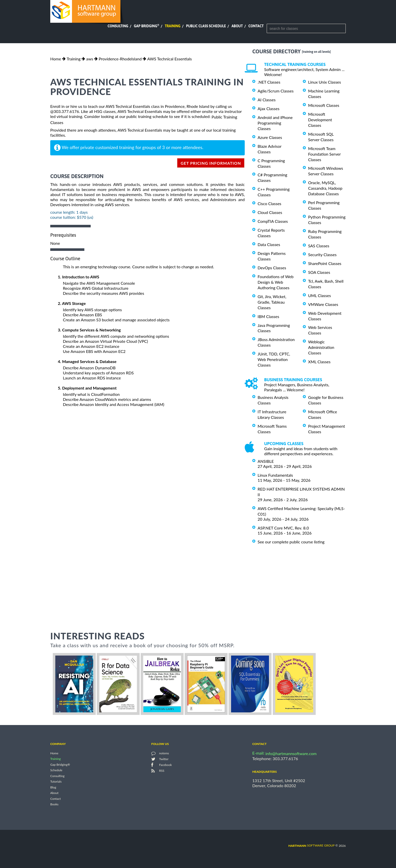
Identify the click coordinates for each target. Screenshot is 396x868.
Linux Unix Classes (325, 82)
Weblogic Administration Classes (321, 347)
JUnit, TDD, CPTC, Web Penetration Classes (274, 359)
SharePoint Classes (325, 263)
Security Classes (322, 255)
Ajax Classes (268, 108)
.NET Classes (269, 82)
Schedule (56, 770)
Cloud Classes (270, 212)
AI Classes (267, 100)
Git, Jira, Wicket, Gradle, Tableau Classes (272, 302)
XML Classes (319, 362)
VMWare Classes (323, 304)
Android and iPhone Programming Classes (275, 123)
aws (90, 59)
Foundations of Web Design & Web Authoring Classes (276, 282)
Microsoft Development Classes (320, 120)
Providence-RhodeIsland (120, 59)
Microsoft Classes (324, 105)
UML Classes (319, 295)
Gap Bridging (146, 26)
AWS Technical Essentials (169, 59)
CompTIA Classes (273, 221)
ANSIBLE (266, 461)
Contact (256, 26)
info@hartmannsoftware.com (291, 753)
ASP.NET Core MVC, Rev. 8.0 (283, 528)
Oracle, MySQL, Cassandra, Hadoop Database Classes (325, 188)
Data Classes (269, 244)
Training (172, 26)
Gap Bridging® (60, 765)
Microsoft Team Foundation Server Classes (324, 154)
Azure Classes (270, 137)
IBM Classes (268, 316)
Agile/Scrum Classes (276, 91)
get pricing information (211, 163)
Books (54, 804)
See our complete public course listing (291, 542)
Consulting (118, 26)
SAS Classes (319, 246)
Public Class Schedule (206, 26)
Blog (53, 787)
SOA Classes (319, 272)
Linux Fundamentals (275, 475)
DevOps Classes (272, 268)
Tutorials (56, 782)
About (237, 26)
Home (56, 59)
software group (312, 845)
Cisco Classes (269, 203)
